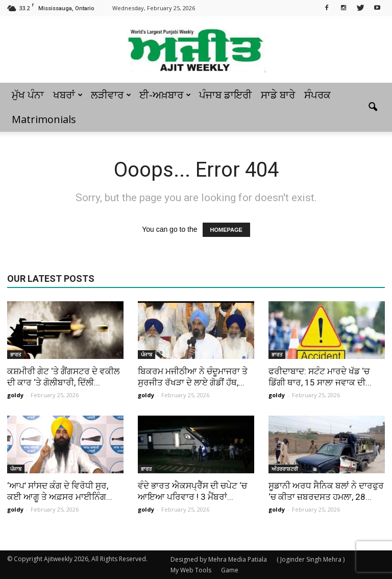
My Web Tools (191, 570)
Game (230, 570)
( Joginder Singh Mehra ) (311, 559)
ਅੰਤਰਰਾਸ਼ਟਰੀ (285, 469)
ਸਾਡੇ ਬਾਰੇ (278, 95)
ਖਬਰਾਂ (68, 95)
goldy (15, 395)
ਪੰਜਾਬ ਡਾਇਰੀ (225, 95)
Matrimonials (44, 119)
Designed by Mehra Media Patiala (219, 559)
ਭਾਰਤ (16, 354)
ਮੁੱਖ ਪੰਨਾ (28, 95)
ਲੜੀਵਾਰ (111, 95)
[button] (373, 107)
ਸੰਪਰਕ (317, 95)
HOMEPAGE (226, 230)
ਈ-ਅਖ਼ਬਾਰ (165, 95)
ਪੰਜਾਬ (146, 354)
